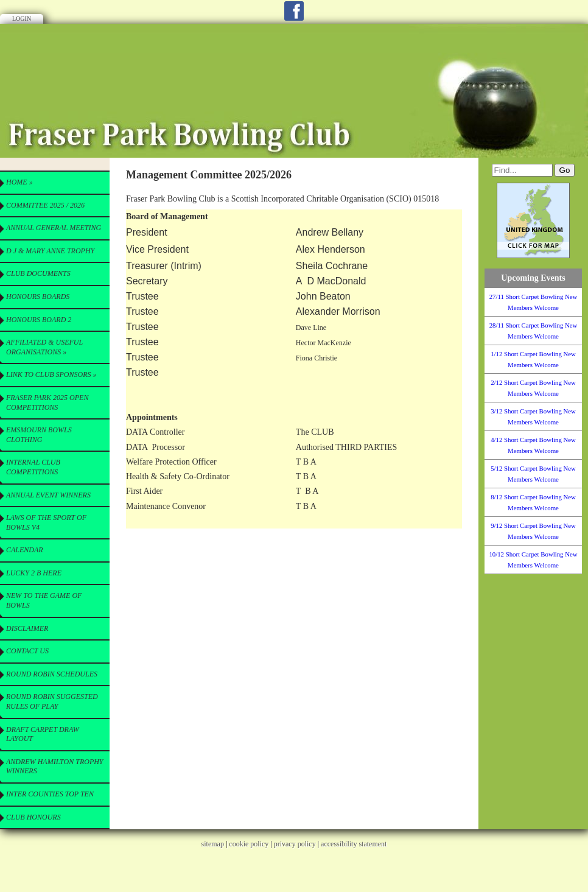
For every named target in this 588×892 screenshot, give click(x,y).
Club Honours (33, 817)
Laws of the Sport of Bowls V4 (46, 522)
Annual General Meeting (54, 228)
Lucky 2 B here (34, 573)
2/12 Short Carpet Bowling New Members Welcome (533, 388)
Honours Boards (38, 297)
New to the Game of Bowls (44, 600)
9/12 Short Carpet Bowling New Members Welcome (533, 531)
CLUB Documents (38, 273)
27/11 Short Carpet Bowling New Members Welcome (534, 302)
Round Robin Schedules (52, 674)
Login (22, 19)
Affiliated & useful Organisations (44, 347)
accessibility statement (354, 844)
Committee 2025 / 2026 (45, 205)
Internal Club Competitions (33, 467)
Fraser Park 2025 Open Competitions (47, 402)
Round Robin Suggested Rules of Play (52, 701)
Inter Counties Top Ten (50, 794)
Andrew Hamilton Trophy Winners (55, 767)
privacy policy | (297, 844)
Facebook (294, 11)
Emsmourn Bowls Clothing (39, 435)
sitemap (213, 844)
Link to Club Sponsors (51, 374)
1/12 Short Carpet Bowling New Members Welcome (533, 359)
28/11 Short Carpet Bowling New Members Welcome (534, 331)
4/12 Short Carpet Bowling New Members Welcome (533, 445)
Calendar (25, 550)
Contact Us (27, 651)
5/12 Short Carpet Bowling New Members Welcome (533, 474)
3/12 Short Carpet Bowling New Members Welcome (533, 416)
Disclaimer (27, 628)
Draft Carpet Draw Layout (43, 734)
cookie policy (249, 844)
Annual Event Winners (48, 495)
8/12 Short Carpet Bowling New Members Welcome (533, 502)
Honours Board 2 (39, 320)
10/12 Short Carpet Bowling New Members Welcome (533, 560)
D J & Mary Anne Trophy (50, 251)
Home (19, 182)
